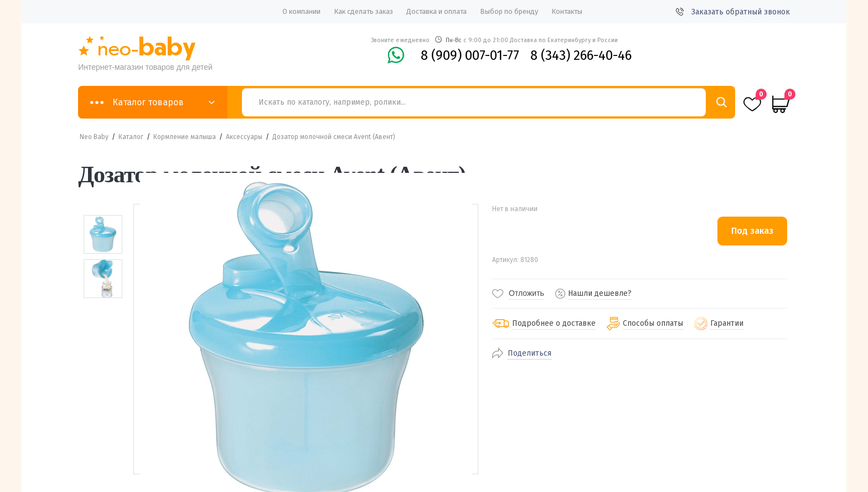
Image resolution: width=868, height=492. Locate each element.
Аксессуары (244, 137)
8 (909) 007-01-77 (470, 55)
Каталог (131, 137)
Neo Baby (94, 137)
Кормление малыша (185, 137)
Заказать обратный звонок (733, 12)
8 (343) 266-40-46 (581, 55)
